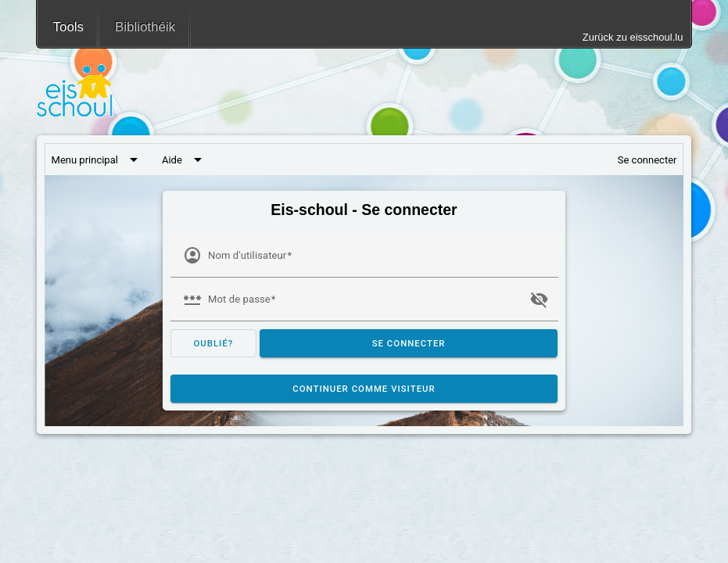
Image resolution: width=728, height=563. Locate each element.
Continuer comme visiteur (364, 389)
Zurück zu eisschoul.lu (633, 37)
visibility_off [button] (539, 299)
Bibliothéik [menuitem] (145, 27)
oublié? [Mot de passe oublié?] (213, 343)
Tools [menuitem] (68, 27)
